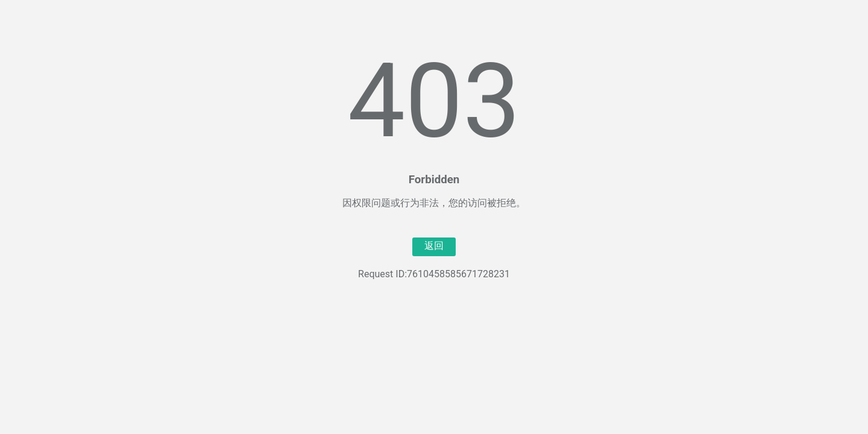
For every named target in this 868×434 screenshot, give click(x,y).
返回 (434, 246)
